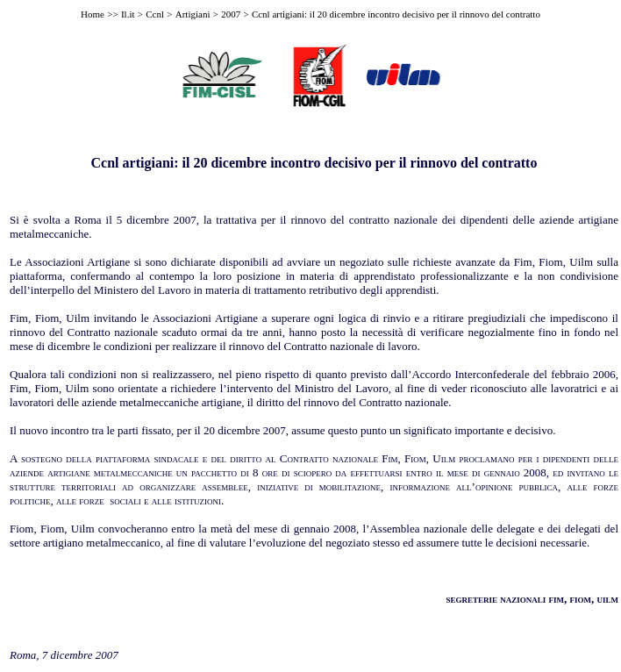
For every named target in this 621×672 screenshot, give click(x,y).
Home (93, 14)
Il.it (128, 14)
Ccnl (155, 14)
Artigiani (193, 14)
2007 (231, 14)
